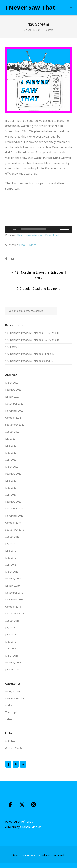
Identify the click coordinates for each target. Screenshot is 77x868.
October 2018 (13, 607)
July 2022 (10, 439)
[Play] (10, 229)
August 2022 (12, 432)
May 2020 (11, 488)
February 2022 (13, 474)
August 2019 (12, 537)
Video (8, 719)
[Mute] (58, 229)
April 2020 (11, 495)
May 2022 (11, 453)
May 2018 (11, 642)
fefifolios (10, 741)
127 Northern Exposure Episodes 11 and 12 (30, 354)
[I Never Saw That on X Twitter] (16, 764)
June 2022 (11, 446)
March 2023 (12, 383)
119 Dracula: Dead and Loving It (39, 289)
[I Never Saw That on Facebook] (8, 764)
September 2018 (15, 614)
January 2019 (12, 586)
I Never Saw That (30, 8)
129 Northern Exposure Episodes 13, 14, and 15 (32, 340)
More (33, 245)
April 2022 (11, 460)
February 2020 (13, 502)
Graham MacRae (15, 748)
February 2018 (13, 662)
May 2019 (11, 558)
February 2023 (13, 390)
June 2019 (11, 551)
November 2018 (14, 600)
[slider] (34, 229)
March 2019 (12, 572)
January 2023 (12, 397)
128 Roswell (12, 347)
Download (52, 235)
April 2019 (11, 565)
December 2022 (14, 404)
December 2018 (14, 593)
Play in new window (29, 235)
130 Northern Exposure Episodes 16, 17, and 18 (32, 333)
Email (23, 245)
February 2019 (13, 579)
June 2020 (11, 481)
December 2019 (14, 509)
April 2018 (11, 649)
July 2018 (10, 627)
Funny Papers (13, 691)
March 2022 (12, 467)
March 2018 (12, 656)
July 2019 (10, 544)
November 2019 (14, 516)
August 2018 (12, 621)
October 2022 (13, 418)
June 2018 (11, 635)
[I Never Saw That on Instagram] (23, 764)
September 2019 (15, 530)
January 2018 (12, 670)
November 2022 (14, 411)
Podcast (49, 30)
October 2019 (13, 523)
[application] (38, 229)
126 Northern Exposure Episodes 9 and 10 (29, 361)
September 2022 (15, 425)
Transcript (11, 712)
